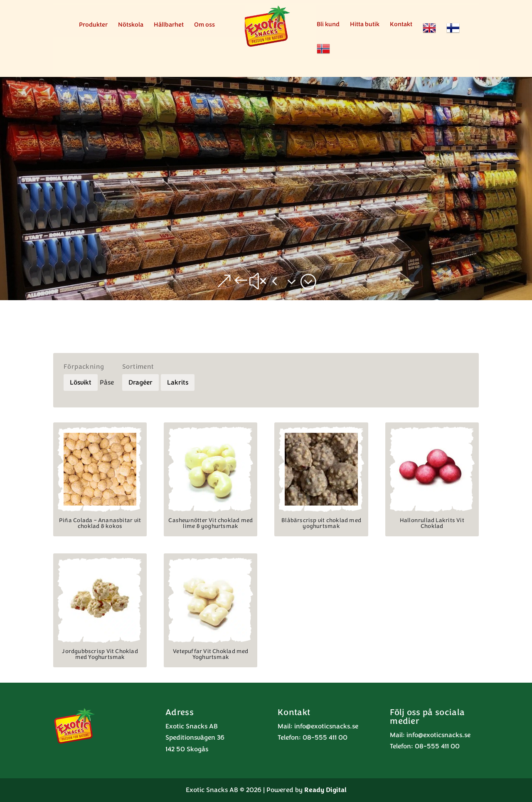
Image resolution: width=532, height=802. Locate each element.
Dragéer (140, 382)
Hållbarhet (169, 25)
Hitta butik (365, 25)
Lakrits (178, 382)
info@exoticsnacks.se (326, 726)
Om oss (204, 25)
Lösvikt (81, 382)
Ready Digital (325, 790)
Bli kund (328, 25)
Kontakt (401, 25)
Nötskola (131, 25)
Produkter (93, 25)
